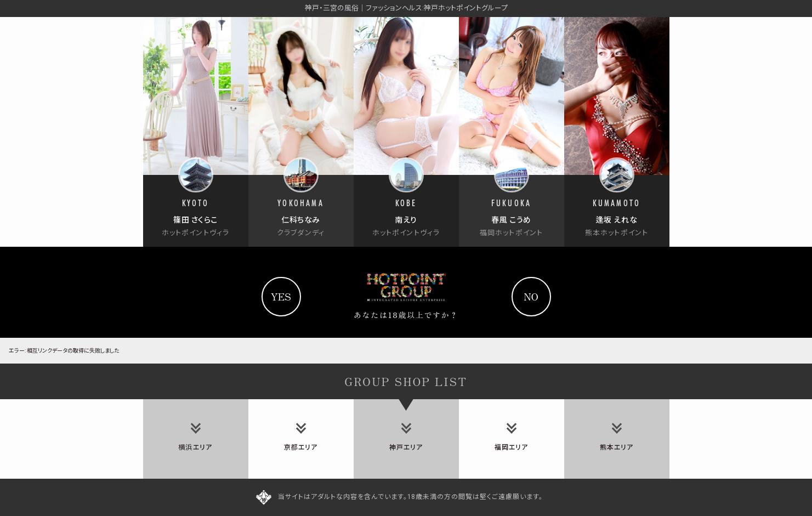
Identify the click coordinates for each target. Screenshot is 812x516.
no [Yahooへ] (531, 296)
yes (281, 296)
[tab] (196, 439)
